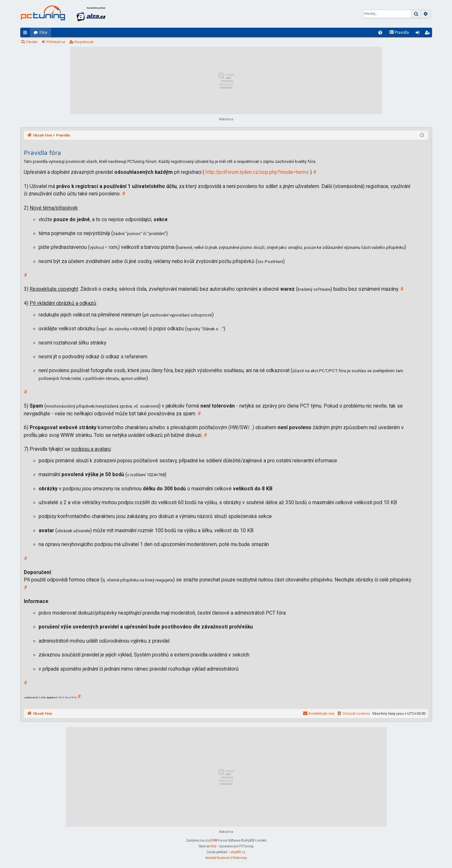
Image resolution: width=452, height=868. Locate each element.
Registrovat (84, 42)
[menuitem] (380, 33)
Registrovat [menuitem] (429, 34)
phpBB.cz (238, 852)
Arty (213, 846)
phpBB (210, 840)
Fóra (43, 33)
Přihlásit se (56, 42)
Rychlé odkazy (26, 34)
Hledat (32, 42)
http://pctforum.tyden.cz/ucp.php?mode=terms (257, 172)
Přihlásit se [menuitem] (419, 34)
